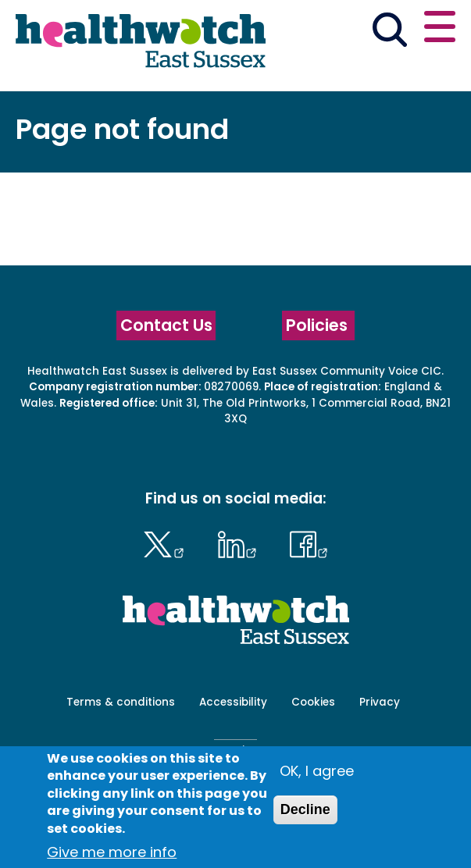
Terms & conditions (121, 702)
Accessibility (233, 702)
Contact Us (166, 325)
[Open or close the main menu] (440, 29)
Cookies (313, 702)
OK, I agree (317, 771)
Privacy (380, 702)
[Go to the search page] (389, 33)
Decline (305, 809)
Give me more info (112, 852)
